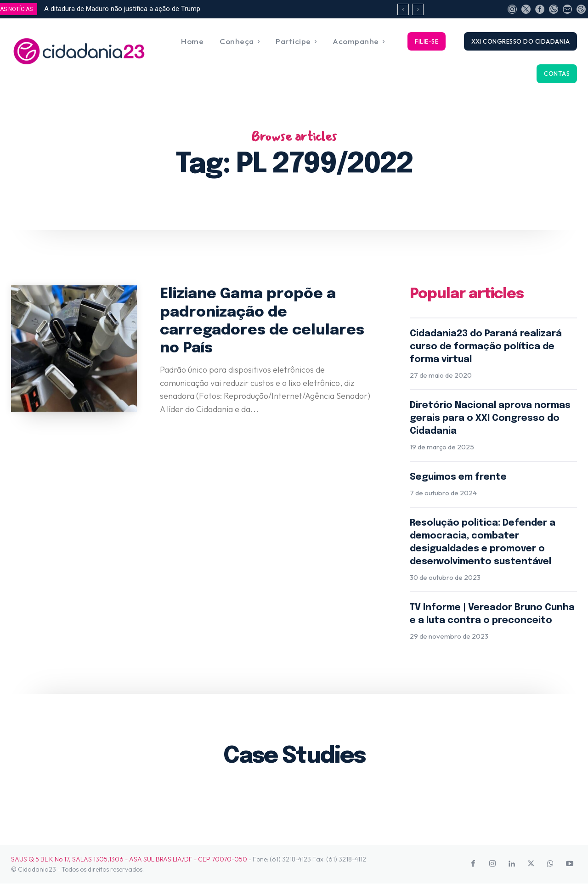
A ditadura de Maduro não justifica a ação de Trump (122, 9)
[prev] (403, 9)
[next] (418, 9)
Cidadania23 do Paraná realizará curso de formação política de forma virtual (486, 347)
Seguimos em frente (458, 477)
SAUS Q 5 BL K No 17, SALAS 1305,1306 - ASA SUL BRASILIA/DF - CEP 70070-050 (129, 859)
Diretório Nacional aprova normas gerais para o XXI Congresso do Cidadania (490, 418)
